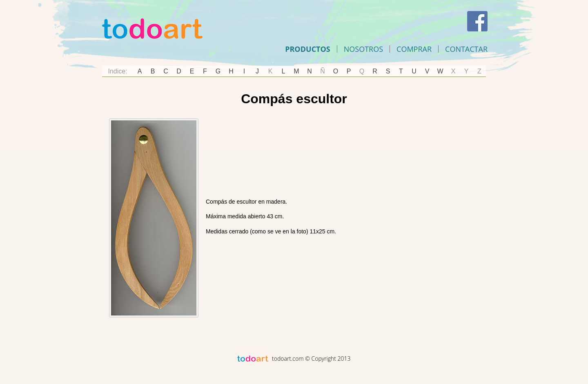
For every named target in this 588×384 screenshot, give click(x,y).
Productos (308, 49)
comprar (414, 49)
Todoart (152, 29)
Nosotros (363, 49)
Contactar (466, 49)
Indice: (117, 71)
